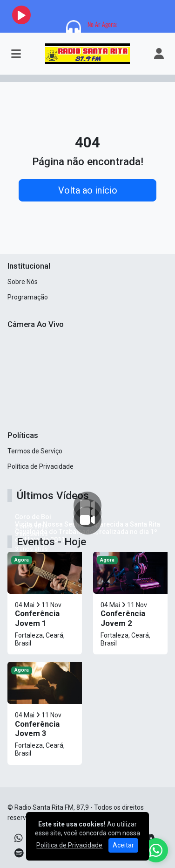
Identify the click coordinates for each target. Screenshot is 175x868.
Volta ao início (88, 190)
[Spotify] (19, 853)
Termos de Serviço (35, 451)
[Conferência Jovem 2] (130, 603)
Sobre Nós (23, 282)
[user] (159, 54)
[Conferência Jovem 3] (45, 713)
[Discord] (149, 838)
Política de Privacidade (40, 466)
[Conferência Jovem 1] (45, 603)
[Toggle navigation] (16, 54)
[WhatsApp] (19, 838)
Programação (28, 297)
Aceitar (123, 845)
